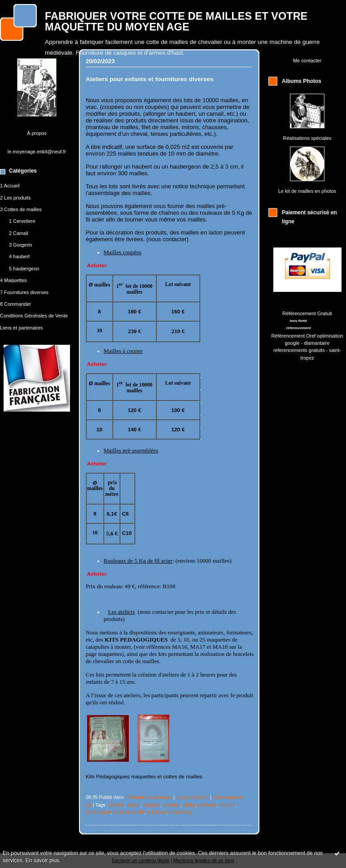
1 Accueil (10, 186)
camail (134, 805)
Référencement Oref (293, 336)
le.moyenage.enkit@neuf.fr (37, 152)
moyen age (180, 812)
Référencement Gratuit (307, 313)
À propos (37, 133)
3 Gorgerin (21, 245)
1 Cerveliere (22, 221)
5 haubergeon (24, 269)
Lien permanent (193, 797)
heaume (172, 805)
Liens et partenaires (22, 328)
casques (152, 805)
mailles (117, 805)
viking (189, 805)
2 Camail (19, 233)
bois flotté (298, 321)
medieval (156, 812)
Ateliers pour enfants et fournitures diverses (150, 79)
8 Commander (15, 304)
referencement (298, 328)
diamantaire (317, 343)
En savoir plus (42, 860)
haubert (228, 805)
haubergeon (98, 812)
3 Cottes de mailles (21, 209)
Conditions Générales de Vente (34, 316)
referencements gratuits (299, 350)
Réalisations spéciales (307, 138)
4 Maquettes (13, 280)
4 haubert (19, 256)
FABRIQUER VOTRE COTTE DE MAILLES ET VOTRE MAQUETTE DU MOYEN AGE (176, 22)
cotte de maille (129, 812)
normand (207, 805)
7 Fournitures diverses (24, 292)
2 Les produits (15, 198)
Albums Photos (302, 81)
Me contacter (307, 61)
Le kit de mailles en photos (307, 191)
